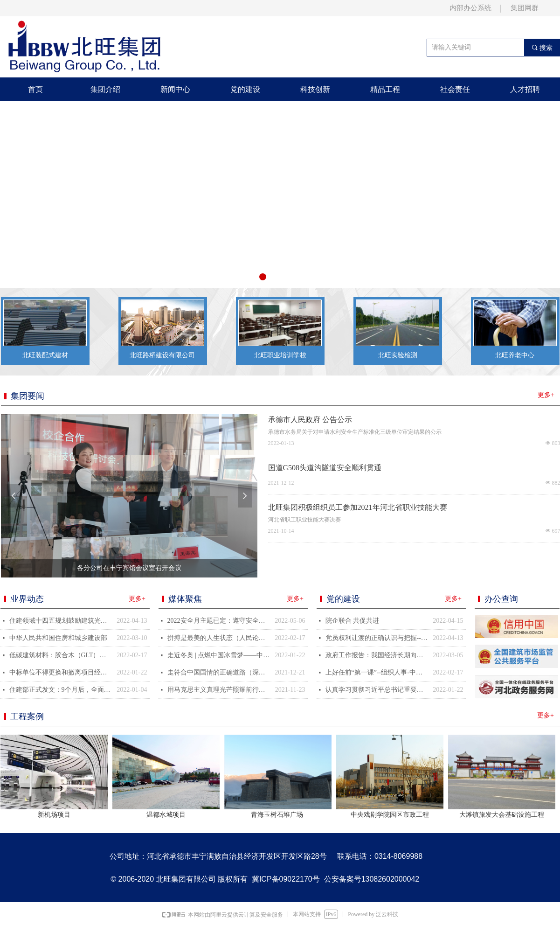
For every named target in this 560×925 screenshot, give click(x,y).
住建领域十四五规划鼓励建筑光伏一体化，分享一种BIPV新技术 (61, 621)
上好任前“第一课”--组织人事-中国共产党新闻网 (377, 672)
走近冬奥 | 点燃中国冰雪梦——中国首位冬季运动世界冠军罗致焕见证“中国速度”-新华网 (219, 655)
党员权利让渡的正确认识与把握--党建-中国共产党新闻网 (377, 638)
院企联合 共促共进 (353, 621)
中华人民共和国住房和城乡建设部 (58, 638)
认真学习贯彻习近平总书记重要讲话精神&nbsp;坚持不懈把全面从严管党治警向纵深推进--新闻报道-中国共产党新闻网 (377, 690)
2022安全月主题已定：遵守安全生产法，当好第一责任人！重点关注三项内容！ (219, 621)
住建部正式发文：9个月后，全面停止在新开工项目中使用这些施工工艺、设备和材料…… (61, 690)
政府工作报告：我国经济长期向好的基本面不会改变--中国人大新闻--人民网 (377, 655)
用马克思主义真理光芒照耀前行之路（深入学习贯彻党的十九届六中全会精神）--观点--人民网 (219, 690)
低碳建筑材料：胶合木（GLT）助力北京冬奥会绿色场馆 (61, 655)
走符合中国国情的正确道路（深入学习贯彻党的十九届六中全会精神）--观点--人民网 (219, 672)
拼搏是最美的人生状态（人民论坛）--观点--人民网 (219, 638)
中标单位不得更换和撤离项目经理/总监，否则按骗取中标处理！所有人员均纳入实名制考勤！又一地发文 (61, 672)
